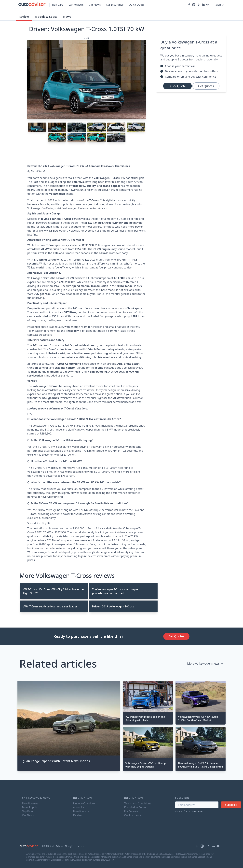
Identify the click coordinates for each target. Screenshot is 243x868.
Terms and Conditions (138, 803)
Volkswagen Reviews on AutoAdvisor (85, 208)
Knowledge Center (135, 807)
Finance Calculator (84, 803)
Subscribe (231, 805)
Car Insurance (115, 5)
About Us (79, 807)
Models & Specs (46, 17)
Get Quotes (206, 86)
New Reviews (30, 803)
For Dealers (131, 811)
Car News (95, 5)
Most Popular (30, 807)
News (67, 17)
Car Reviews (76, 5)
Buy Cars (58, 5)
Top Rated (28, 811)
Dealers (78, 815)
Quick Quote (137, 5)
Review (24, 17)
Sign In (220, 5)
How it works (81, 811)
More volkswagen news (205, 663)
